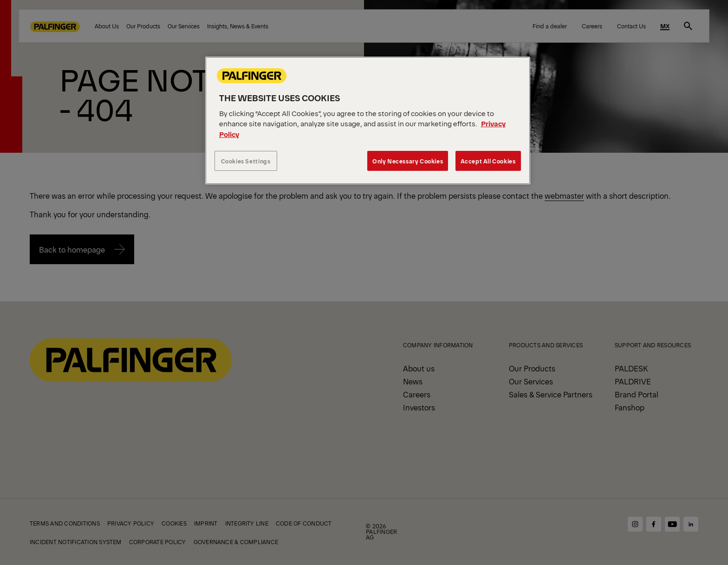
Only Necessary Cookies (408, 161)
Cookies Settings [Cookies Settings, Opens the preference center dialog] (246, 161)
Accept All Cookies (488, 161)
